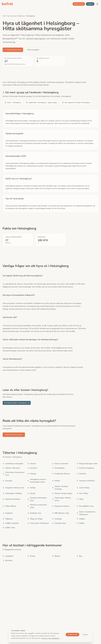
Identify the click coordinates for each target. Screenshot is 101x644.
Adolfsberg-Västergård (13, 464)
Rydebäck (8, 513)
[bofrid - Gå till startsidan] (7, 4)
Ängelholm (8, 556)
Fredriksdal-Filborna (61, 474)
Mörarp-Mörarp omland (62, 493)
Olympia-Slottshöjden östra (37, 499)
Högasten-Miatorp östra (13, 488)
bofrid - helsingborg (13, 103)
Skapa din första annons (14, 435)
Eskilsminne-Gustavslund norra (13, 474)
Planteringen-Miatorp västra (61, 499)
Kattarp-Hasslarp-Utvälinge (60, 488)
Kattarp (31, 488)
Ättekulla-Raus (59, 523)
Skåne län (21, 16)
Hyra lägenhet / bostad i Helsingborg (76, 103)
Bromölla (7, 560)
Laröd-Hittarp (83, 488)
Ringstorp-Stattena (61, 506)
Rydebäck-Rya (34, 513)
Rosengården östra (85, 506)
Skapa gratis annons (13, 50)
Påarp (80, 499)
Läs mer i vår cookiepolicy (50, 638)
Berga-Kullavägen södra (87, 464)
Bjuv (79, 556)
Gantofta (81, 474)
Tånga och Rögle (35, 519)
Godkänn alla (73, 635)
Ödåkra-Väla (9, 528)
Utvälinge (57, 519)
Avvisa (85, 635)
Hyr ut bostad (12, 16)
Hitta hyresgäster (33, 50)
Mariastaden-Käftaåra (12, 493)
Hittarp (56, 481)
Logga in (90, 4)
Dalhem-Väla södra (11, 468)
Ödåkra (80, 523)
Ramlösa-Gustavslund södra (37, 506)
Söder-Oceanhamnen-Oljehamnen (86, 513)
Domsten (32, 468)
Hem (4, 16)
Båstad (56, 556)
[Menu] (97, 4)
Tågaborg (8, 519)
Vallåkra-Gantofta (11, 523)
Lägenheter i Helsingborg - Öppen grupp (41, 103)
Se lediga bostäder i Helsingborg (17, 403)
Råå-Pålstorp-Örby (61, 513)
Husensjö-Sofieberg (85, 481)
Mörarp (31, 493)
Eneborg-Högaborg (85, 468)
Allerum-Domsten (60, 464)
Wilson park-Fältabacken (38, 523)
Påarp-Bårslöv (9, 506)
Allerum (32, 464)
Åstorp (31, 556)
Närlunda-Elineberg (11, 499)
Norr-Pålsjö (82, 493)
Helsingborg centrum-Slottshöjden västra (37, 481)
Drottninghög (58, 468)
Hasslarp (7, 481)
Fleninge (32, 474)
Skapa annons (79, 4)
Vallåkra (81, 519)
